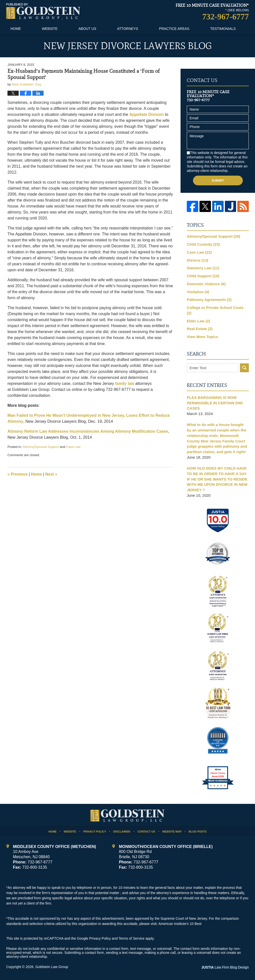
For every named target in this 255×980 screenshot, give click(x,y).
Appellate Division (147, 114)
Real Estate (200, 329)
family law (125, 384)
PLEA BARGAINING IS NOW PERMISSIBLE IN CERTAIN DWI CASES (215, 403)
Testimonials (223, 29)
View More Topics (202, 337)
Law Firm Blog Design (225, 967)
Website (50, 29)
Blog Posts (197, 832)
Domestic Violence (206, 284)
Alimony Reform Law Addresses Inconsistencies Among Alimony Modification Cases (88, 431)
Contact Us (146, 832)
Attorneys (127, 29)
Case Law (73, 447)
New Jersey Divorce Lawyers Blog (43, 11)
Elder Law (198, 321)
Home (16, 29)
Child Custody (203, 244)
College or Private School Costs (215, 310)
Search (244, 368)
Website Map (172, 832)
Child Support (203, 276)
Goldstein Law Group (52, 967)
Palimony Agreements (209, 300)
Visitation (198, 292)
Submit (218, 180)
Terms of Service (131, 938)
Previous (18, 474)
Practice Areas (174, 29)
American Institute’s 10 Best (180, 924)
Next (51, 474)
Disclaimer (122, 832)
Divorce (197, 260)
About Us (87, 29)
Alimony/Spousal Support (41, 447)
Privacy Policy (95, 832)
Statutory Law (203, 268)
